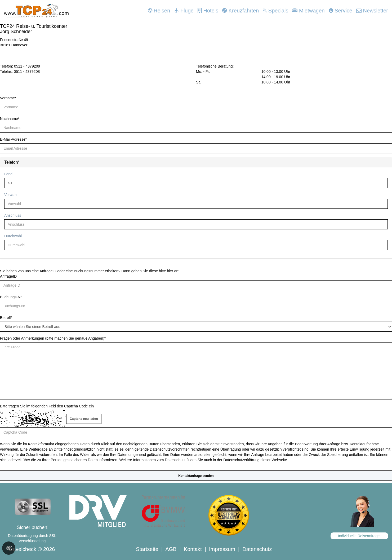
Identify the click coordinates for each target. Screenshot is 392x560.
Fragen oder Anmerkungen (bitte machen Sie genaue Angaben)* (53, 338)
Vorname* (8, 98)
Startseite (147, 549)
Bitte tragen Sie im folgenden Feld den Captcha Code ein (47, 406)
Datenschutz (257, 549)
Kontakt (193, 549)
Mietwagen (308, 11)
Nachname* (10, 119)
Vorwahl (11, 195)
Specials (275, 11)
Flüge (184, 11)
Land (8, 174)
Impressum (222, 549)
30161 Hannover (14, 45)
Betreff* (6, 318)
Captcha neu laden (84, 419)
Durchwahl (13, 236)
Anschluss (13, 215)
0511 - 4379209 (27, 66)
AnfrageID (8, 276)
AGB (171, 549)
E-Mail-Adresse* (13, 139)
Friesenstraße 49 (14, 40)
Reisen (159, 11)
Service (340, 11)
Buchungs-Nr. (11, 297)
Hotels (208, 11)
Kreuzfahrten (240, 11)
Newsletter (372, 11)
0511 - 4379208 (27, 72)
